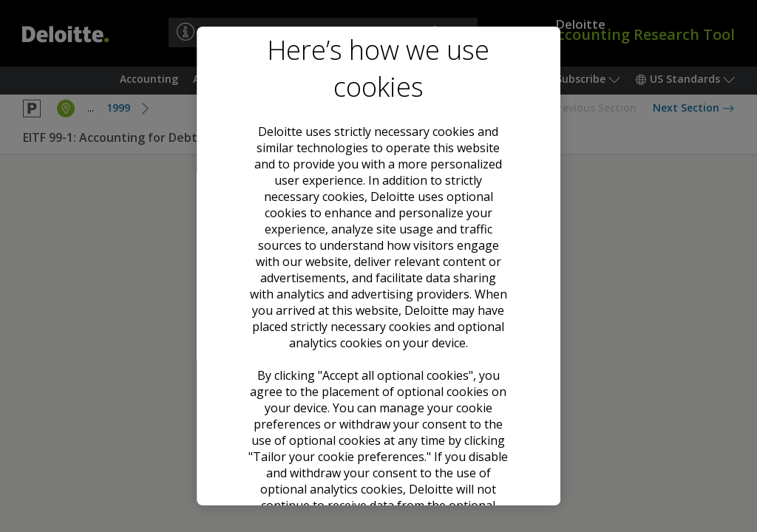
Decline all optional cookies (378, 407)
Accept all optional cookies (378, 353)
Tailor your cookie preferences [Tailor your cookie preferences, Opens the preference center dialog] (378, 460)
